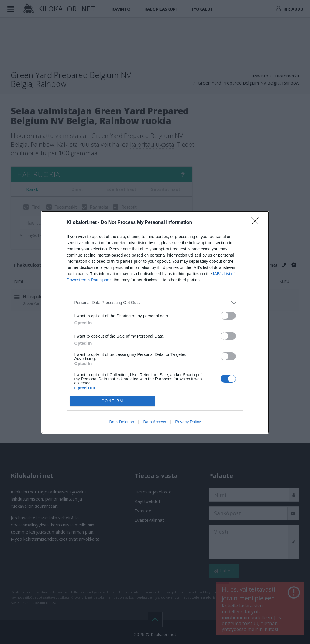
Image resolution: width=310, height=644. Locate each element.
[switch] (228, 316)
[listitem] (155, 303)
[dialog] (155, 322)
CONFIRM (113, 401)
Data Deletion (122, 422)
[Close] (257, 223)
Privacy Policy (188, 422)
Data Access (155, 422)
